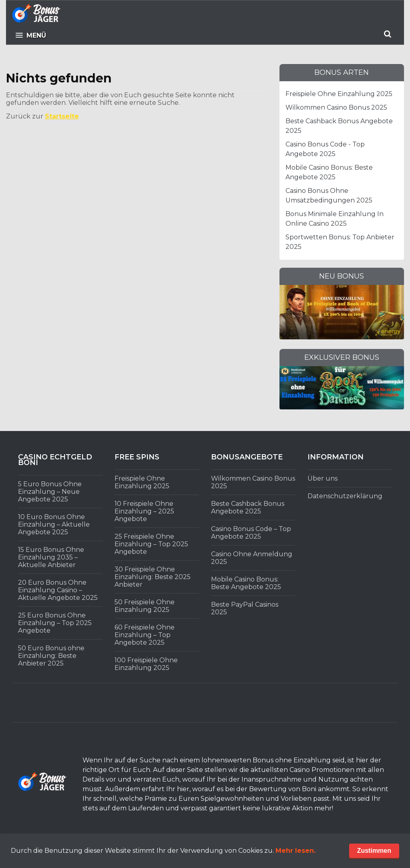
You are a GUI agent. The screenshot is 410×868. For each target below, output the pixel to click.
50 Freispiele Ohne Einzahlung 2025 (145, 606)
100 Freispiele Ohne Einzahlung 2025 (146, 664)
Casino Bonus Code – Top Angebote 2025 (251, 533)
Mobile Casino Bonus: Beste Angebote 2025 (246, 583)
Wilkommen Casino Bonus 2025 (336, 107)
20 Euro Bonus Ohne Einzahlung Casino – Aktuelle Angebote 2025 (58, 590)
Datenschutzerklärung (345, 496)
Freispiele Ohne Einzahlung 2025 (339, 94)
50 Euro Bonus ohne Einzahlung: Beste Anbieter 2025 (51, 656)
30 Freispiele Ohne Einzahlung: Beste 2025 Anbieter (153, 577)
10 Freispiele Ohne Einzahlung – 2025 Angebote (144, 511)
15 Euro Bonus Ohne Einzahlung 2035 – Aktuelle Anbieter (51, 557)
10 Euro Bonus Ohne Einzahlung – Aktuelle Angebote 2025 (54, 524)
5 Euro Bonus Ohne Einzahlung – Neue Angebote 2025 (50, 492)
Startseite (62, 116)
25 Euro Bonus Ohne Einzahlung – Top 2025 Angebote (55, 623)
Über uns (323, 478)
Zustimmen (374, 851)
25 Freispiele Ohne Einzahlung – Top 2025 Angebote (151, 544)
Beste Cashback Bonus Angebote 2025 (248, 507)
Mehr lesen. (295, 851)
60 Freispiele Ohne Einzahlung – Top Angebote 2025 (145, 635)
